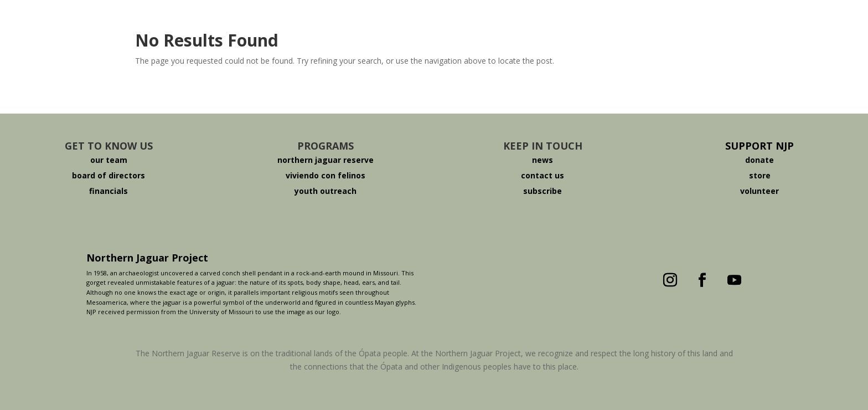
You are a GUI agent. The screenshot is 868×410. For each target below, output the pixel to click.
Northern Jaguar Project (147, 258)
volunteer (759, 191)
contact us (542, 175)
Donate (619, 24)
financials (108, 191)
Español (690, 24)
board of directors (108, 175)
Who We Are (186, 24)
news (542, 160)
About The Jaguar (290, 24)
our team (109, 160)
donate (759, 160)
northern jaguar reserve (325, 160)
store (760, 175)
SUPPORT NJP (759, 146)
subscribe (542, 191)
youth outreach (325, 191)
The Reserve (394, 24)
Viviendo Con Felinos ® (511, 24)
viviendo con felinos (325, 175)
